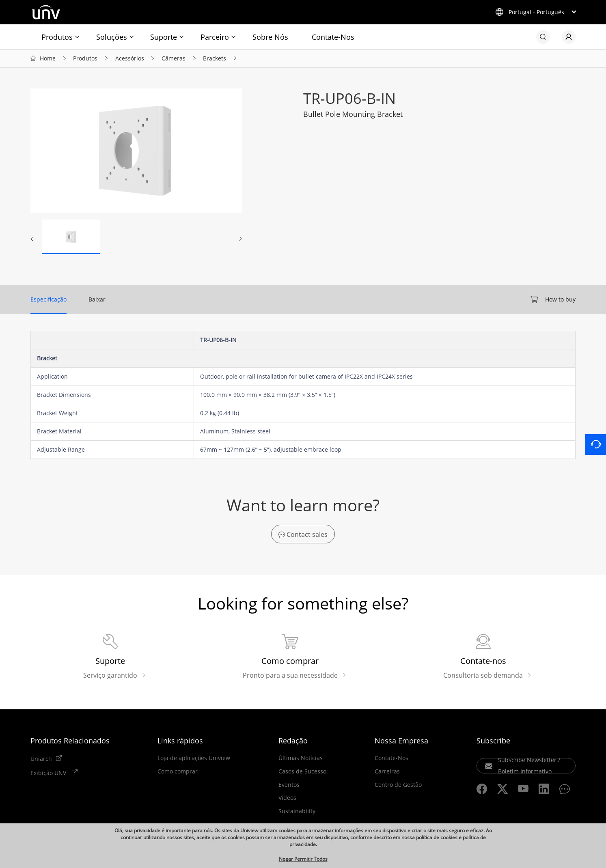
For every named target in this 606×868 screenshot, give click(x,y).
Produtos (57, 37)
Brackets (215, 59)
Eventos (289, 786)
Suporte (164, 37)
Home (48, 59)
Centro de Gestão (398, 786)
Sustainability (297, 812)
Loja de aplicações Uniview (194, 759)
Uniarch (41, 760)
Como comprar (178, 773)
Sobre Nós (270, 37)
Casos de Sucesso (302, 773)
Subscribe (493, 742)
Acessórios (130, 59)
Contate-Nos (333, 37)
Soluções (112, 37)
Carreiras (387, 773)
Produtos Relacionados (70, 742)
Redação (293, 742)
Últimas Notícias (301, 759)
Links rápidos (180, 742)
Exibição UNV (49, 774)
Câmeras (174, 59)
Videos (287, 799)
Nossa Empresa (401, 742)
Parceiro (215, 37)
